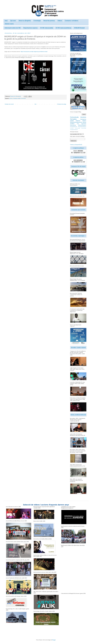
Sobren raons (9, 24)
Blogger (54, 640)
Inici (6, 21)
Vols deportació (81, 124)
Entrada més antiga (62, 104)
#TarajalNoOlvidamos (74, 130)
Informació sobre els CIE (13, 28)
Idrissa (84, 122)
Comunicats (23, 98)
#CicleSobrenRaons (82, 127)
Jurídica (72, 124)
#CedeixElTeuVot (74, 127)
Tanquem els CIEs (14, 96)
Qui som (13, 21)
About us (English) (25, 21)
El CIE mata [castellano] (63, 28)
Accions (11, 98)
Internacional (73, 125)
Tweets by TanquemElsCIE (76, 145)
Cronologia (37, 21)
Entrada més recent (9, 104)
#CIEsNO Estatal (79, 28)
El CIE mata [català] (47, 28)
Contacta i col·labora (72, 21)
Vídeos (60, 21)
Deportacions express (31, 28)
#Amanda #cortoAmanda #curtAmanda (78, 128)
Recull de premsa (49, 21)
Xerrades (73, 119)
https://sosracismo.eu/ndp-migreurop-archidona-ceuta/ (34, 52)
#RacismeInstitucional (76, 122)
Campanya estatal (17, 98)
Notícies (78, 121)
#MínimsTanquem (82, 125)
